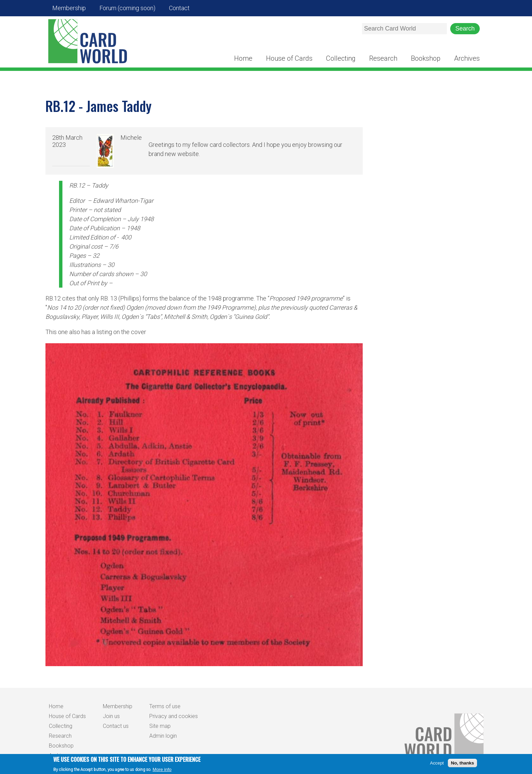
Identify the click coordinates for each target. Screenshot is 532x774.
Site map (160, 726)
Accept (437, 764)
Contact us (116, 726)
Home (243, 58)
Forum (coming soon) (127, 8)
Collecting (341, 58)
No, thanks (462, 764)
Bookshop (426, 58)
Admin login (163, 736)
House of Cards (289, 58)
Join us (111, 716)
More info (162, 770)
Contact (179, 8)
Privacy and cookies (174, 716)
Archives (467, 58)
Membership (69, 8)
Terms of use (165, 706)
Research (383, 58)
